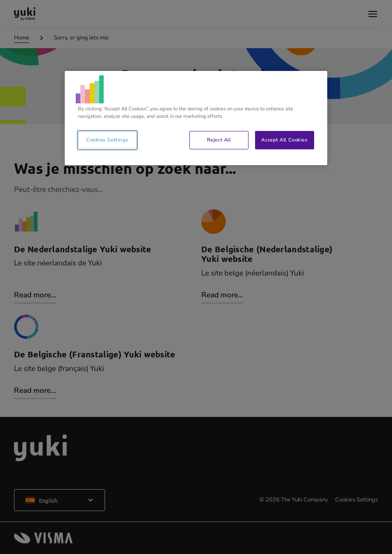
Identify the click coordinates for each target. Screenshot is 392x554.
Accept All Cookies (284, 140)
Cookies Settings (107, 140)
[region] (196, 118)
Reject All (219, 140)
